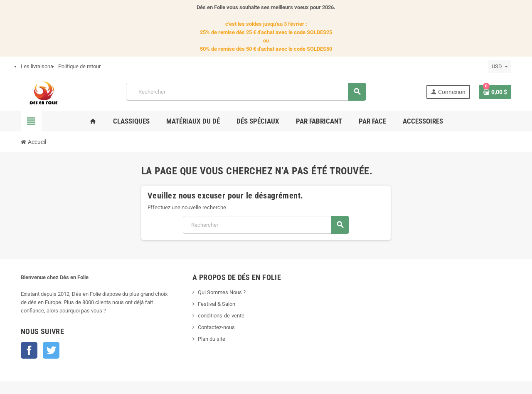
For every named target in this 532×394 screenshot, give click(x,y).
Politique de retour (79, 66)
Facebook (29, 350)
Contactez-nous (216, 327)
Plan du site (212, 339)
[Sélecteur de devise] (500, 67)
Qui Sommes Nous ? (222, 292)
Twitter (51, 350)
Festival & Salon (217, 304)
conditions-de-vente (221, 316)
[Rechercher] (246, 92)
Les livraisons (37, 66)
